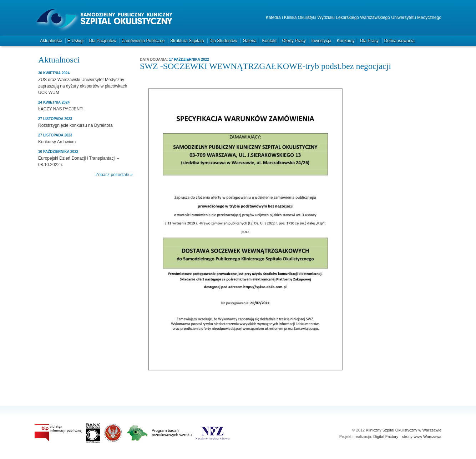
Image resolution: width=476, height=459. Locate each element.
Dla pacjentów (103, 41)
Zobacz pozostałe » (114, 175)
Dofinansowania (399, 41)
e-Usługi (75, 41)
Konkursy (346, 41)
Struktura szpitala (187, 41)
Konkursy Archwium (57, 142)
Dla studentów (223, 41)
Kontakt (269, 41)
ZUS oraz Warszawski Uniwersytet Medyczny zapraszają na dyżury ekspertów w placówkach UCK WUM (83, 86)
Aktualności (51, 41)
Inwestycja (321, 41)
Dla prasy (369, 41)
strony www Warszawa (422, 436)
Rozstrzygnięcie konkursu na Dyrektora (75, 125)
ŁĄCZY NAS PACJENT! (61, 109)
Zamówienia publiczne (143, 41)
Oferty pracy (294, 41)
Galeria (250, 41)
